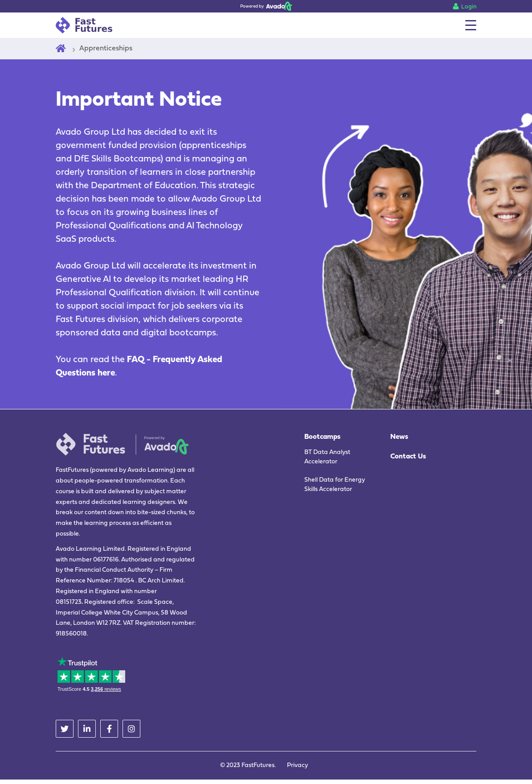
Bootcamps (322, 437)
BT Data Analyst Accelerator (327, 457)
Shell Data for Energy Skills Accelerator (335, 485)
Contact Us (408, 457)
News (399, 437)
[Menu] (471, 25)
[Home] (61, 49)
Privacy (297, 765)
